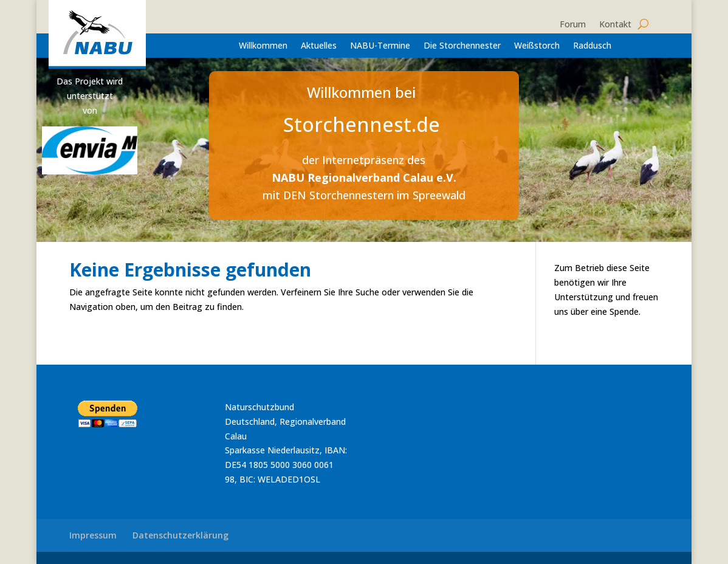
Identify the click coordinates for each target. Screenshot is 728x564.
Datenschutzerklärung (180, 535)
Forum (573, 25)
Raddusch (592, 46)
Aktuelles (319, 46)
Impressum (93, 535)
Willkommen (263, 46)
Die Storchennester (462, 46)
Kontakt (615, 25)
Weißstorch (537, 46)
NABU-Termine (380, 46)
